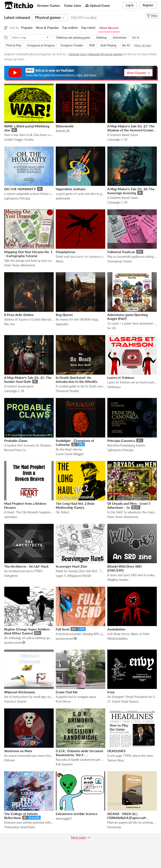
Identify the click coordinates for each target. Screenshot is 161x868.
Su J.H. (112, 328)
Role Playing (108, 45)
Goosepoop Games (120, 261)
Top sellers (70, 27)
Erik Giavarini (64, 764)
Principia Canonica (121, 441)
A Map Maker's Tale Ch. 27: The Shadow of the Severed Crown (131, 128)
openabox (11, 517)
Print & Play (14, 45)
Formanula (114, 827)
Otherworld (65, 126)
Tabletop (101, 38)
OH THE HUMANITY (20, 189)
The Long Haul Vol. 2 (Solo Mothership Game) (75, 505)
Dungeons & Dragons (41, 45)
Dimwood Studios (67, 391)
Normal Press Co (15, 450)
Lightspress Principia (17, 198)
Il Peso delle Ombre (19, 315)
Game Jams (73, 5)
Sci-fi (136, 38)
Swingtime (11, 576)
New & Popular (47, 27)
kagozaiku (62, 324)
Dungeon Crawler (72, 45)
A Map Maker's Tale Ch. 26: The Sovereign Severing (131, 191)
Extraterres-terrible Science (77, 814)
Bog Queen (64, 315)
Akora (60, 261)
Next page (78, 837)
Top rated (88, 27)
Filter (152, 16)
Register (148, 5)
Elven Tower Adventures (20, 265)
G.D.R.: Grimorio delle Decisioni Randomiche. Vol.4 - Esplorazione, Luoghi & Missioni (79, 755)
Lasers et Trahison (121, 377)
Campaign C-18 (117, 139)
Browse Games (49, 5)
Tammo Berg (115, 760)
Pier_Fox (10, 324)
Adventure (120, 38)
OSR (92, 45)
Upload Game (98, 5)
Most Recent (109, 28)
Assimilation (116, 629)
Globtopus (114, 387)
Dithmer (10, 760)
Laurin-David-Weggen (70, 454)
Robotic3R (63, 131)
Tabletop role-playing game (73, 38)
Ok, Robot (62, 512)
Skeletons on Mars (18, 751)
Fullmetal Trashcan (121, 252)
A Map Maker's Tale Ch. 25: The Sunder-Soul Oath (28, 379)
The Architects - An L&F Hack (26, 566)
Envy (111, 692)
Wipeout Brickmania (20, 692)
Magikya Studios (118, 580)
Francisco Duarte (15, 701)
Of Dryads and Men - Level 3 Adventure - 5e (129, 505)
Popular (27, 27)
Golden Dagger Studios (19, 139)
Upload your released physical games (95, 54)
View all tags (143, 45)
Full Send (63, 629)
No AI (126, 45)
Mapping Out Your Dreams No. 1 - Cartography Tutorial (28, 254)
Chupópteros (66, 252)
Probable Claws (16, 441)
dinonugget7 (64, 818)
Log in (130, 5)
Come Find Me (67, 692)
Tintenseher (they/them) (20, 827)
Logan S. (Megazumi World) (73, 576)
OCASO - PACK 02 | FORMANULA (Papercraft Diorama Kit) (127, 818)
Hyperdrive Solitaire (71, 189)
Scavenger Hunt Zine (71, 566)
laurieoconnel (13, 643)
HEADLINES (116, 751)
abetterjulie (63, 198)
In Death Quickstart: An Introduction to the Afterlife (77, 379)
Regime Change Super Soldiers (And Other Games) (27, 631)
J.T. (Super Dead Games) (123, 701)
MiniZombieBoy (118, 639)
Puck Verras (63, 701)
